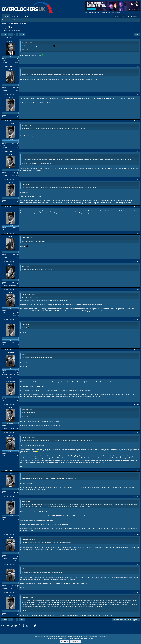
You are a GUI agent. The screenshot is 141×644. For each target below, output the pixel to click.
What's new (16, 16)
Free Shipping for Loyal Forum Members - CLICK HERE (102, 13)
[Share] (135, 38)
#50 (138, 289)
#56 (138, 470)
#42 (138, 66)
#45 (138, 151)
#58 (138, 534)
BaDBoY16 (6, 31)
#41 (138, 38)
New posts (6, 20)
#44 (138, 121)
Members (27, 16)
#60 (138, 592)
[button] (21, 16)
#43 (138, 94)
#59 (138, 564)
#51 (138, 319)
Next (21, 34)
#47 (138, 207)
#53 (138, 378)
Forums (6, 16)
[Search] (134, 16)
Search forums (15, 20)
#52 (138, 350)
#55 (138, 432)
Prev (5, 34)
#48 (138, 233)
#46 (138, 179)
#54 (138, 404)
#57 (138, 497)
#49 (138, 261)
